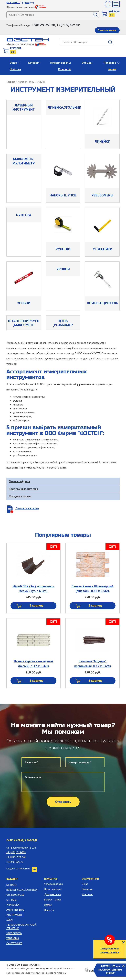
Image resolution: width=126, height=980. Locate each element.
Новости (15, 69)
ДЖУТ (10, 920)
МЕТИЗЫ (11, 885)
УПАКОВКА (13, 905)
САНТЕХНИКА (14, 943)
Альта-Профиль (15, 910)
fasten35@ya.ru (15, 862)
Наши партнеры (53, 889)
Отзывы (87, 63)
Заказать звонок (107, 30)
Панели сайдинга (19, 481)
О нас (13, 63)
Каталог (33, 63)
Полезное (110, 63)
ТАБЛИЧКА (13, 938)
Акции (112, 69)
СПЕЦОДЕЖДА (15, 895)
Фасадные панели (20, 496)
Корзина (114, 11)
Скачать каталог (27, 508)
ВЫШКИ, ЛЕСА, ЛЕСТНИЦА (22, 890)
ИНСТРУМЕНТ (37, 82)
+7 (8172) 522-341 (16, 857)
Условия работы (60, 63)
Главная (11, 82)
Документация (52, 894)
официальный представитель (26, 44)
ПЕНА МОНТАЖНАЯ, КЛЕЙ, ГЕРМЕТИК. (21, 927)
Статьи (48, 905)
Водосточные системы (23, 489)
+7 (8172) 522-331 (16, 852)
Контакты (65, 69)
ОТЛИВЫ (11, 900)
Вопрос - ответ (53, 900)
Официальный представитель (26, 7)
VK (34, 869)
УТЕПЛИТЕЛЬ (14, 933)
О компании (90, 879)
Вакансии (87, 889)
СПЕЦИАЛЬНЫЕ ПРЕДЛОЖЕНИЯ (110, 950)
